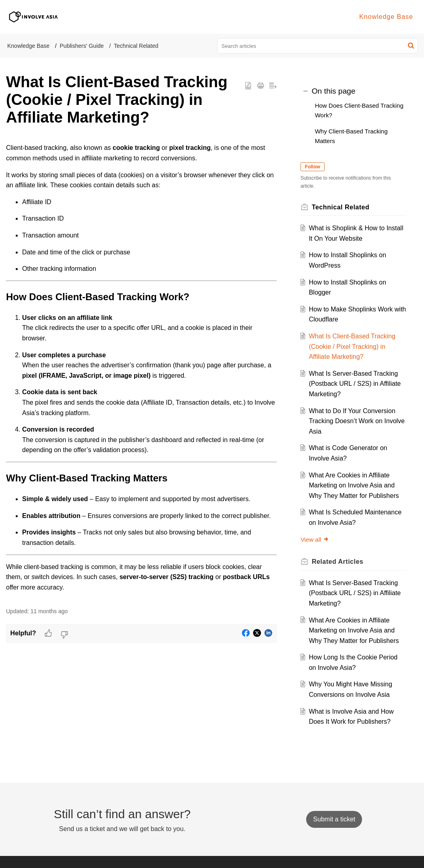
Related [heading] (340, 562)
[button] (411, 46)
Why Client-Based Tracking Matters (351, 136)
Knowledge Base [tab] (386, 17)
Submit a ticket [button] (334, 819)
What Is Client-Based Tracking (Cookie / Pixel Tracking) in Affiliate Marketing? (354, 346)
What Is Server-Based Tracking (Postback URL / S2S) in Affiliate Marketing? (357, 384)
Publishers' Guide (82, 46)
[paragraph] (141, 367)
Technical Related (136, 46)
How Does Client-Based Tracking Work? (359, 110)
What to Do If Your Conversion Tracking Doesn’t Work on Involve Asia (354, 421)
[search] (318, 46)
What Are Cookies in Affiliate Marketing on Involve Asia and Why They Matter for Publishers (356, 485)
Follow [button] (315, 167)
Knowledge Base (28, 46)
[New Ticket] (334, 819)
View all (317, 539)
